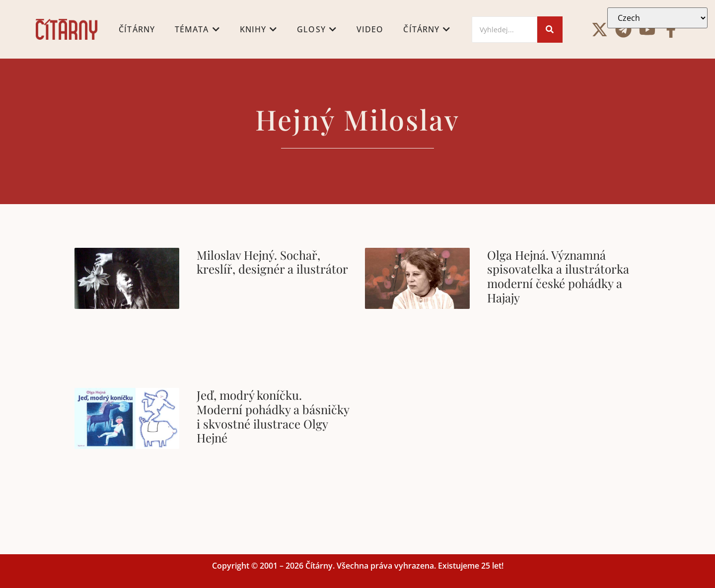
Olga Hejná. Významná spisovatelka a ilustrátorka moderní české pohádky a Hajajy (558, 276)
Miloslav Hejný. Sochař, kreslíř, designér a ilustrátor (272, 262)
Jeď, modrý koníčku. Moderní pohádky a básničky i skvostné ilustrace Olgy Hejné (273, 416)
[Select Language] (657, 18)
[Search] (504, 30)
